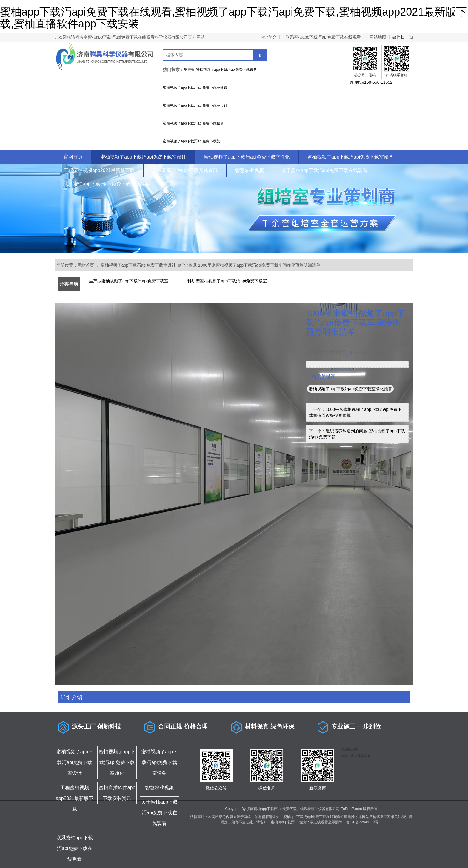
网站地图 (378, 37)
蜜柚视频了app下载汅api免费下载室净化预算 (350, 389)
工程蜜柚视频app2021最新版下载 (99, 170)
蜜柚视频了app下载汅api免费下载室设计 (143, 157)
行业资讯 (188, 265)
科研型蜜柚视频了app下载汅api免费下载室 (227, 281)
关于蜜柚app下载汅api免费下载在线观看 (324, 170)
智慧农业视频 (250, 170)
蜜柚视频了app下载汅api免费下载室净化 (247, 157)
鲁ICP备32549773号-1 (364, 822)
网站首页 (86, 265)
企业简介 (268, 37)
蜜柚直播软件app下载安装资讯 (185, 170)
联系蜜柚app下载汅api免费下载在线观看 (323, 37)
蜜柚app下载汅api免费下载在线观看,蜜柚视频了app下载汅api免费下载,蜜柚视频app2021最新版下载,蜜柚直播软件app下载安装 (233, 18)
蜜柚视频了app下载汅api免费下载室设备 (350, 157)
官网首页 (73, 157)
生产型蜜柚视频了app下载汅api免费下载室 (129, 281)
